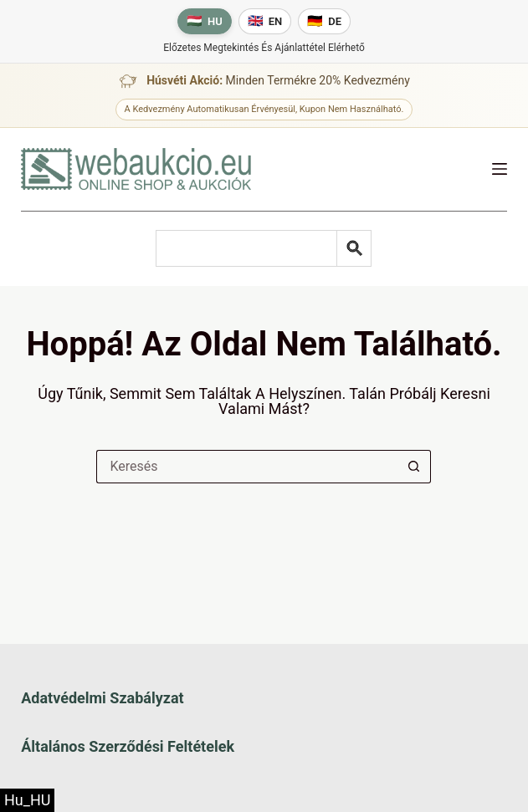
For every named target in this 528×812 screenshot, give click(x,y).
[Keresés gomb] (414, 467)
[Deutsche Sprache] (324, 21)
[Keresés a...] (247, 467)
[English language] (265, 21)
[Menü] (500, 169)
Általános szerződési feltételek (128, 746)
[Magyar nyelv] (205, 21)
